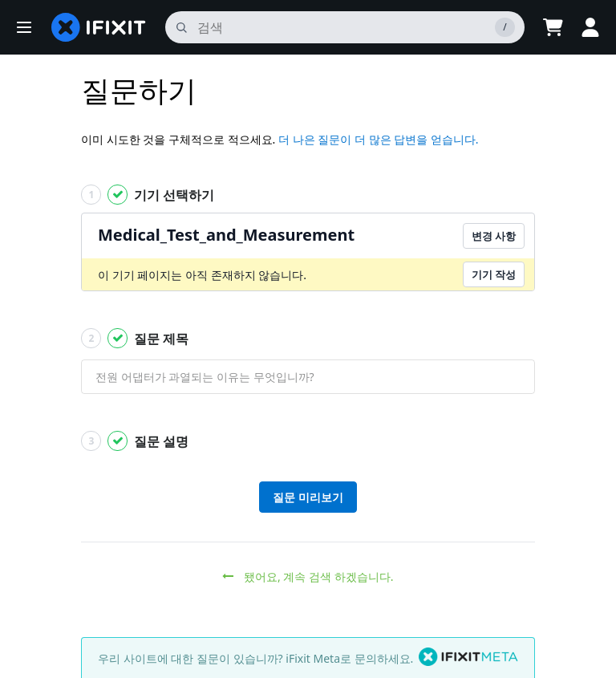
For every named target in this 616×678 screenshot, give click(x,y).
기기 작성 (494, 274)
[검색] (344, 27)
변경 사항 (494, 236)
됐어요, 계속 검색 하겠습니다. (308, 577)
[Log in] (590, 27)
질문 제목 (135, 338)
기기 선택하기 (148, 195)
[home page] (99, 27)
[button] (24, 27)
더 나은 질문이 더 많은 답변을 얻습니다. (379, 139)
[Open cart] (552, 27)
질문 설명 (135, 441)
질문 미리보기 (308, 497)
